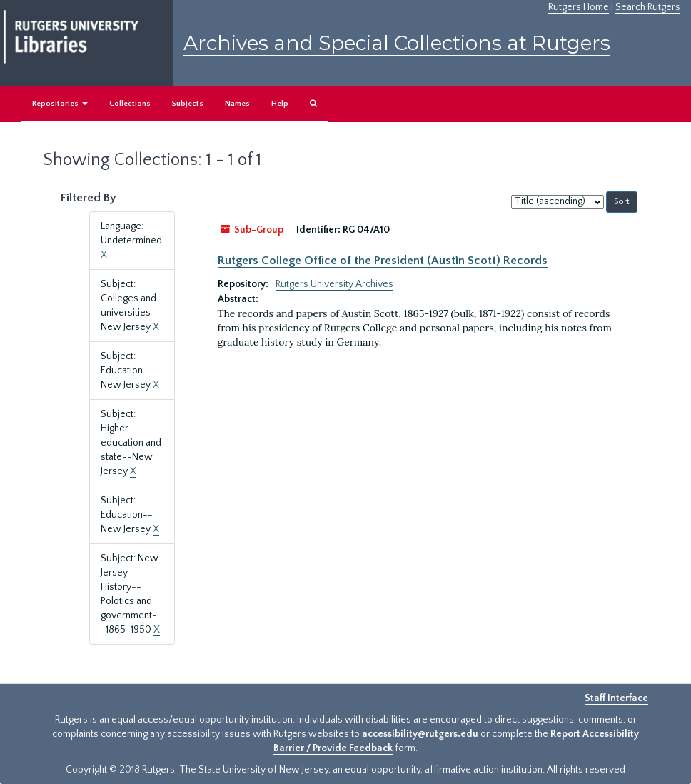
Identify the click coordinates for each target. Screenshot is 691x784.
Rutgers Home (579, 7)
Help (280, 104)
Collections (130, 104)
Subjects (188, 104)
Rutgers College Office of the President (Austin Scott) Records (383, 261)
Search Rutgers (648, 7)
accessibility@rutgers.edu (420, 734)
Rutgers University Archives (334, 284)
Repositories (60, 104)
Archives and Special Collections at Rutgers (397, 43)
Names (237, 104)
